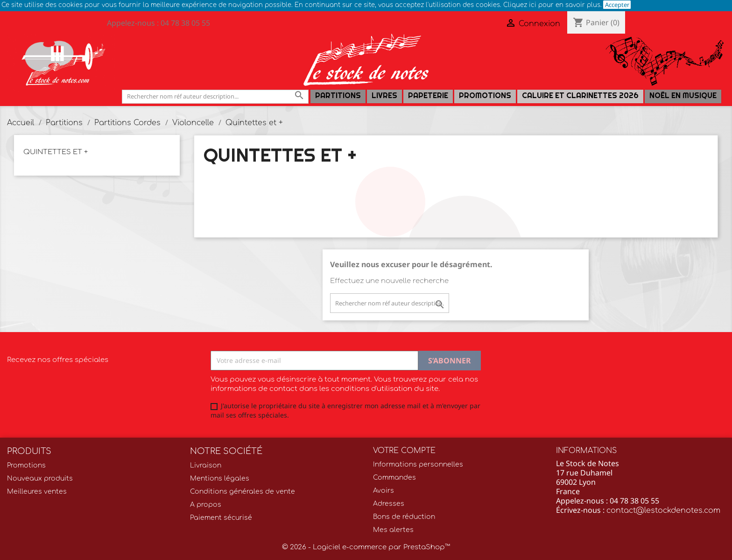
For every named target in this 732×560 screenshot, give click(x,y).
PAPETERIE (428, 96)
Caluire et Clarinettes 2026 (580, 96)
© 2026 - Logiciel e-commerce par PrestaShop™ (366, 547)
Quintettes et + (56, 152)
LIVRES (384, 96)
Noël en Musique (683, 96)
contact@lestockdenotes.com (663, 510)
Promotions (485, 96)
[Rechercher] (215, 96)
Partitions (338, 96)
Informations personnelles (418, 464)
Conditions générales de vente (243, 492)
